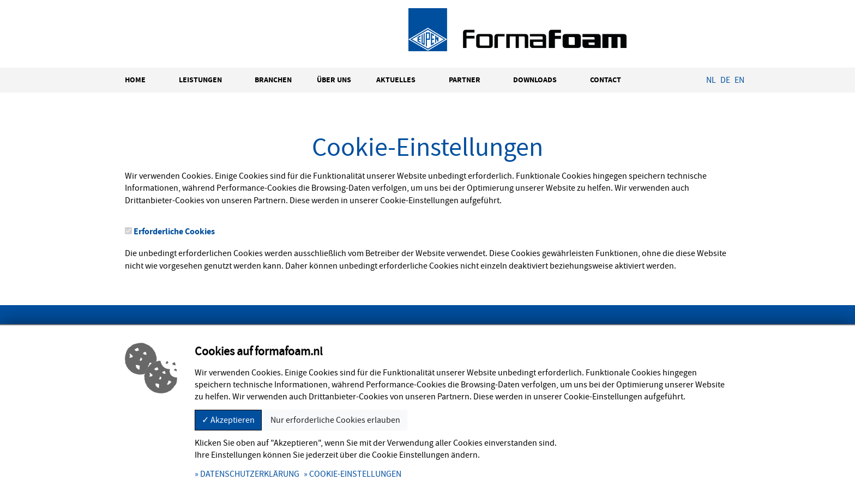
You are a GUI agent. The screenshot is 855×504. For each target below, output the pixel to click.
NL (711, 80)
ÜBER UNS (334, 80)
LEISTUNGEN (200, 80)
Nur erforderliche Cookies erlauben (335, 420)
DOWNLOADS (535, 80)
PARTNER (465, 80)
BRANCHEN (273, 80)
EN (739, 80)
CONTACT (606, 80)
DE (725, 80)
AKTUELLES (396, 80)
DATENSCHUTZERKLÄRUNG (250, 474)
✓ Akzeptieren (228, 420)
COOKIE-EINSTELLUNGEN (355, 474)
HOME (135, 80)
